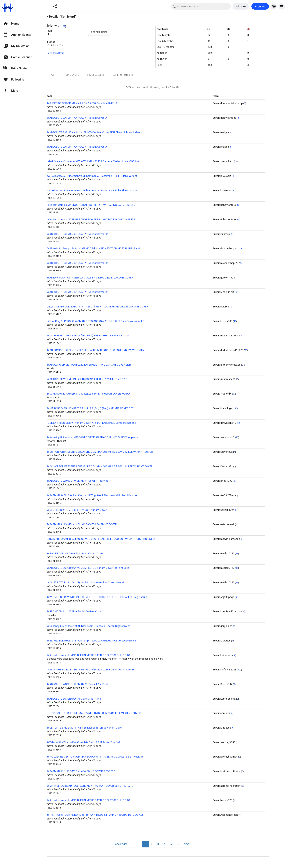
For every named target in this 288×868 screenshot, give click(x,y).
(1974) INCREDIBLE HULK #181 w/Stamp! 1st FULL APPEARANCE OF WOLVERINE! (104, 641)
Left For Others (138, 75)
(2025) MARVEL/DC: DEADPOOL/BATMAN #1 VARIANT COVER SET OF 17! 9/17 (102, 786)
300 (255, 670)
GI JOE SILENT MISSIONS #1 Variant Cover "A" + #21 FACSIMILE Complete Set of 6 (104, 423)
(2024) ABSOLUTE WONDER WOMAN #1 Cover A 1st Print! (90, 481)
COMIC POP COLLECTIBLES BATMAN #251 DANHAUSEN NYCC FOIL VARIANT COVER (106, 713)
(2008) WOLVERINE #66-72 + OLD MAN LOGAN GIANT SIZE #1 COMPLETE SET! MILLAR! (108, 757)
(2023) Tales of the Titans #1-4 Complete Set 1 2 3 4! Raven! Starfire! (96, 742)
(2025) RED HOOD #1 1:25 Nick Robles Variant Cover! (87, 611)
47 (249, 394)
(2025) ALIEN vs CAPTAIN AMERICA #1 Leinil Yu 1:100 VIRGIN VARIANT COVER (102, 278)
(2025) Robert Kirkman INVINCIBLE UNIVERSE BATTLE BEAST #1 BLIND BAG (101, 655)
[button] (55, 6)
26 (261, 350)
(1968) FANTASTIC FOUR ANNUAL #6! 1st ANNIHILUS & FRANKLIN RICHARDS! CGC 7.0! (107, 815)
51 (247, 133)
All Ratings (62, 75)
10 (252, 437)
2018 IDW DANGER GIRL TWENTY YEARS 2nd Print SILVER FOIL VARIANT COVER (103, 670)
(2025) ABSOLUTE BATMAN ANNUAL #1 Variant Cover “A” (90, 118)
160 (250, 408)
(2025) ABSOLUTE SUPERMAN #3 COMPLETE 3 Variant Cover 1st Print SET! (100, 568)
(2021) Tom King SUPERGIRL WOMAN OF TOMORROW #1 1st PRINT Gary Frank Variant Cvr (109, 321)
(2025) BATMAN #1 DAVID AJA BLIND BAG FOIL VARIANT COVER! (95, 524)
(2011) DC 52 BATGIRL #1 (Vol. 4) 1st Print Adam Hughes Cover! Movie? (98, 582)
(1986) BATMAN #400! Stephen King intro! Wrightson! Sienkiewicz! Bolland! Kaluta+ (104, 495)
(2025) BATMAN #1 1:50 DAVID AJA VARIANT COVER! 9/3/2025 (93, 771)
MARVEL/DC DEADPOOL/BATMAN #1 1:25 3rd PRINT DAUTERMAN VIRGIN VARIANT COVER (110, 307)
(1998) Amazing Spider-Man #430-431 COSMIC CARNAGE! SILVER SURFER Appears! (105, 437)
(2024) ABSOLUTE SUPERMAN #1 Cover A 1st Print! (86, 699)
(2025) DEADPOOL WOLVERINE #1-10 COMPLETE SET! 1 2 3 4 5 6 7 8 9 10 (99, 379)
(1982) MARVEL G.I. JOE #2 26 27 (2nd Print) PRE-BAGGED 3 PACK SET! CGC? (101, 336)
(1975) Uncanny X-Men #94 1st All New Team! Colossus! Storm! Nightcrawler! (101, 626)
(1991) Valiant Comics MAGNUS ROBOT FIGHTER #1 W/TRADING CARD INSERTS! (104, 205)
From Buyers (86, 75)
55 (254, 205)
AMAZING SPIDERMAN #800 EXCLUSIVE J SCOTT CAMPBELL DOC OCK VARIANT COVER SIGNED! (113, 539)
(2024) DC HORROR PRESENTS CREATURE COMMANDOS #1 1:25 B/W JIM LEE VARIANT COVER (112, 452)
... (193, 844)
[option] (23, 24)
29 (248, 234)
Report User (114, 32)
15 (258, 612)
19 (256, 249)
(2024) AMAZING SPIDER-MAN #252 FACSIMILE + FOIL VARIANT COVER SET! (101, 365)
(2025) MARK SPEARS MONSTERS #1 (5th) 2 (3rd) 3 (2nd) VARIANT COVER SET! (103, 408)
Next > (203, 844)
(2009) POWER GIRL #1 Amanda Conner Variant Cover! (88, 553)
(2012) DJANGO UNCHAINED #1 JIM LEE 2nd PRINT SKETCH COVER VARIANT (102, 394)
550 (77, 26)
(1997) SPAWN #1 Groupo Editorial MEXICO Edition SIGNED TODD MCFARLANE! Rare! (106, 248)
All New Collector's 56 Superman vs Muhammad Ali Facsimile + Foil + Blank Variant (104, 176)
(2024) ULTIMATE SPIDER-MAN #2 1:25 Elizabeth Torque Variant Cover (97, 728)
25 (251, 162)
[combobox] (201, 6)
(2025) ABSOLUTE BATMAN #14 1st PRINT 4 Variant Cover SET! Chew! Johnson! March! (107, 132)
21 (258, 365)
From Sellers (111, 75)
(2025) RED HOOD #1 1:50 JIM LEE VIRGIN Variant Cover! (89, 510)
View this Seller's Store (67, 53)
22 (254, 423)
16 (252, 554)
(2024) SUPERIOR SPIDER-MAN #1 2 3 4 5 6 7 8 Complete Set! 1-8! (95, 103)
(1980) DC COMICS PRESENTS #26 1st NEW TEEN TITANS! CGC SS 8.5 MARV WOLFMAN (108, 350)
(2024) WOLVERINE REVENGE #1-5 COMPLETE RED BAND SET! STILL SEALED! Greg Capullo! (110, 597)
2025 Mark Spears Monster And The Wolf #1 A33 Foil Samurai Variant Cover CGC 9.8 (105, 161)
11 (253, 278)
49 (250, 321)
